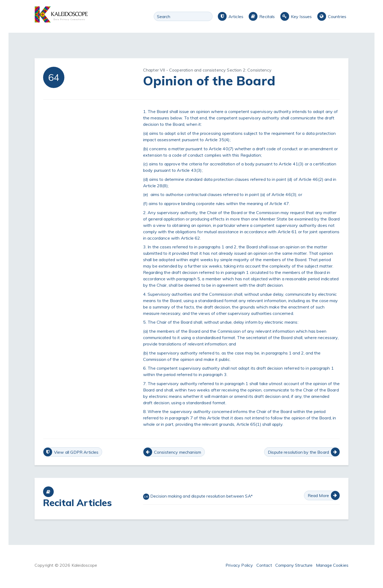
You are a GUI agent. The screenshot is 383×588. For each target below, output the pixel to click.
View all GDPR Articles (76, 452)
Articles (236, 16)
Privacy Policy (239, 565)
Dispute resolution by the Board (298, 452)
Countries (337, 16)
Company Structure (294, 565)
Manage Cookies (332, 565)
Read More (318, 495)
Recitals (267, 16)
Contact (264, 565)
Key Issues (301, 16)
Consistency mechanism (178, 452)
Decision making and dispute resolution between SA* (198, 497)
